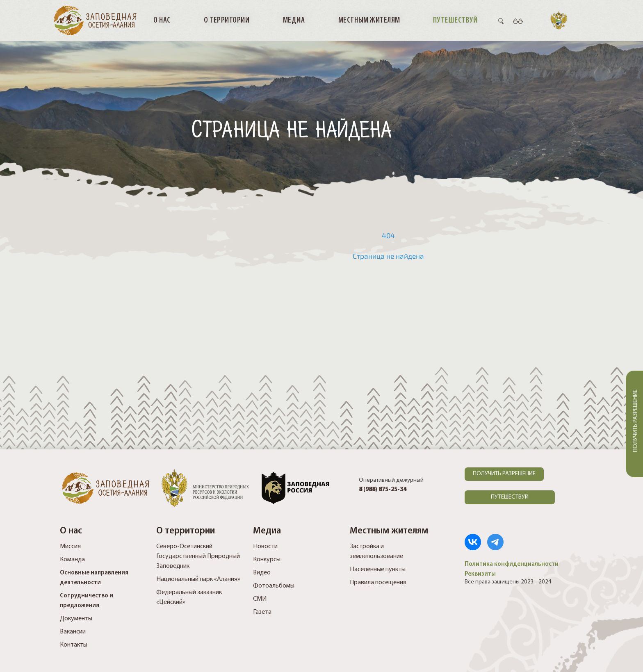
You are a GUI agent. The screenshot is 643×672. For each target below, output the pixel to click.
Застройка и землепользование (376, 551)
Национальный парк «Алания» (198, 579)
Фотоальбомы (274, 586)
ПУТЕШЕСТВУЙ (510, 497)
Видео (262, 573)
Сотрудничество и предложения (87, 601)
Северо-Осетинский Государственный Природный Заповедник (198, 556)
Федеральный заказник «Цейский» (189, 597)
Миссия (70, 547)
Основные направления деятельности (94, 578)
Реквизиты (480, 574)
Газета (262, 612)
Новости (265, 547)
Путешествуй (455, 20)
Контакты (74, 645)
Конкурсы (267, 560)
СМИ (260, 599)
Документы (76, 619)
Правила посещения (378, 583)
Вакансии (73, 632)
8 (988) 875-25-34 (383, 490)
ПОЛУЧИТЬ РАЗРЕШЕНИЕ (504, 474)
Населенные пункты (378, 569)
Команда (72, 560)
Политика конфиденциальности (512, 564)
